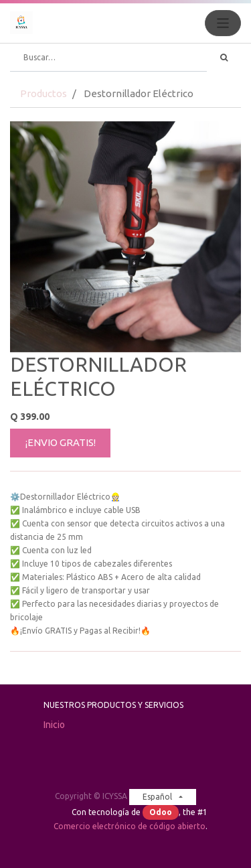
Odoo (161, 812)
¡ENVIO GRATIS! (61, 442)
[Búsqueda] (224, 58)
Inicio (54, 725)
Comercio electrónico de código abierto (130, 826)
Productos (44, 93)
